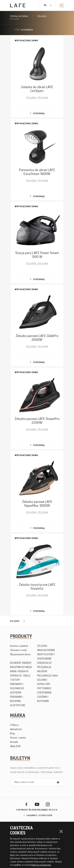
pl (45, 5)
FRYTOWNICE (44, 688)
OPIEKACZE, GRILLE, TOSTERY (20, 678)
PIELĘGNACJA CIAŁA (48, 676)
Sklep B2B (15, 746)
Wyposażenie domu (20, 654)
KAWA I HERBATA (19, 671)
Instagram (48, 804)
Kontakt (14, 742)
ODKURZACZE (44, 663)
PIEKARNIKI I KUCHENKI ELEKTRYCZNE (18, 701)
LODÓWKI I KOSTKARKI (43, 699)
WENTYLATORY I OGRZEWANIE (46, 656)
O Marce (14, 725)
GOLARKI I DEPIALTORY (44, 682)
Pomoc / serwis (18, 738)
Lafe (18, 5)
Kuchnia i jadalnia (19, 646)
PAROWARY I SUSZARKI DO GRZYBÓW (17, 688)
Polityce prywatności (41, 865)
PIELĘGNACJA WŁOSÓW (44, 669)
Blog (12, 733)
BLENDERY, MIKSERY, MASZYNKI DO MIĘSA (21, 665)
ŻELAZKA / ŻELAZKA (37, 69)
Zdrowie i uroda (18, 650)
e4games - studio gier (39, 815)
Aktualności (16, 729)
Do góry (15, 621)
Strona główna (19, 16)
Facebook (26, 804)
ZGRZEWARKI (44, 693)
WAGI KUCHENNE (46, 650)
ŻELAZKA (42, 16)
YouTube (37, 804)
